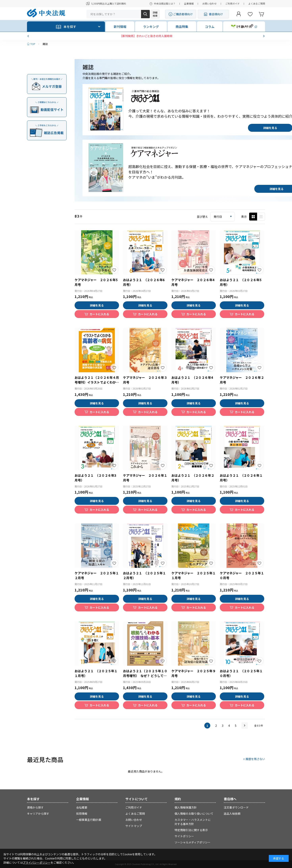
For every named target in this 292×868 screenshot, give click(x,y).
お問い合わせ (209, 3)
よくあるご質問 (257, 3)
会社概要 (82, 807)
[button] (29, 36)
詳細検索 (155, 14)
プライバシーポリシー (37, 862)
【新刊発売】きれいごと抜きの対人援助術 (146, 36)
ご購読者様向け (183, 14)
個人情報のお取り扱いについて (194, 814)
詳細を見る (97, 305)
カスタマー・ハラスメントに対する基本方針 (193, 822)
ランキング (151, 27)
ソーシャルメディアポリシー (193, 842)
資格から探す (35, 807)
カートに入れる (99, 314)
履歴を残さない (255, 759)
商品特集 (182, 27)
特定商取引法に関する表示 (191, 830)
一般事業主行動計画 (89, 820)
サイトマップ (134, 826)
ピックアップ (261, 217)
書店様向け (216, 14)
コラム (210, 27)
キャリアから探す (38, 814)
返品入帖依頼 (232, 814)
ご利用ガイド (232, 3)
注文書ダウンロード (236, 807)
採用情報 (82, 814)
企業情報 (189, 3)
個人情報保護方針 (186, 807)
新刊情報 (120, 27)
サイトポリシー (184, 836)
